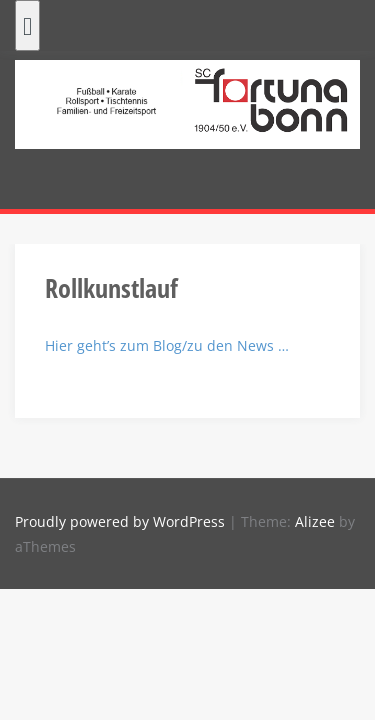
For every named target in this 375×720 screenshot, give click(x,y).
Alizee (315, 521)
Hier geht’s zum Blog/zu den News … (167, 345)
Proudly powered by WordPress (120, 521)
